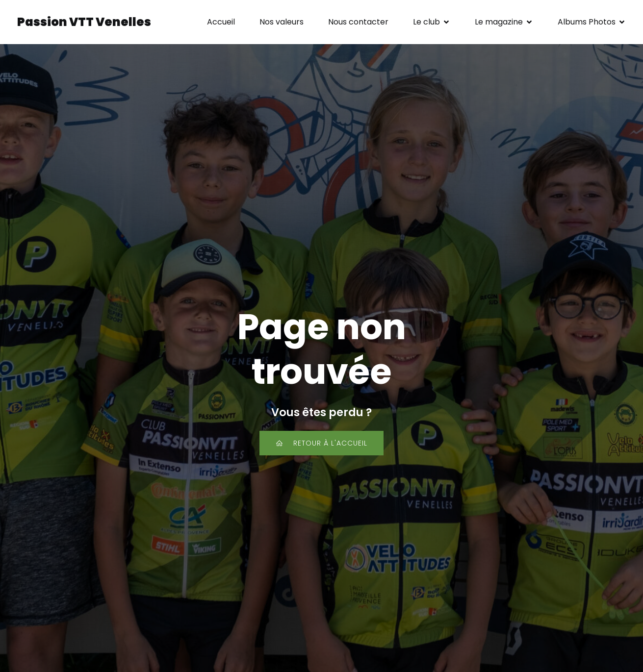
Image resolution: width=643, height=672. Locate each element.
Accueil (221, 22)
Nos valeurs (282, 22)
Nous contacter (358, 22)
